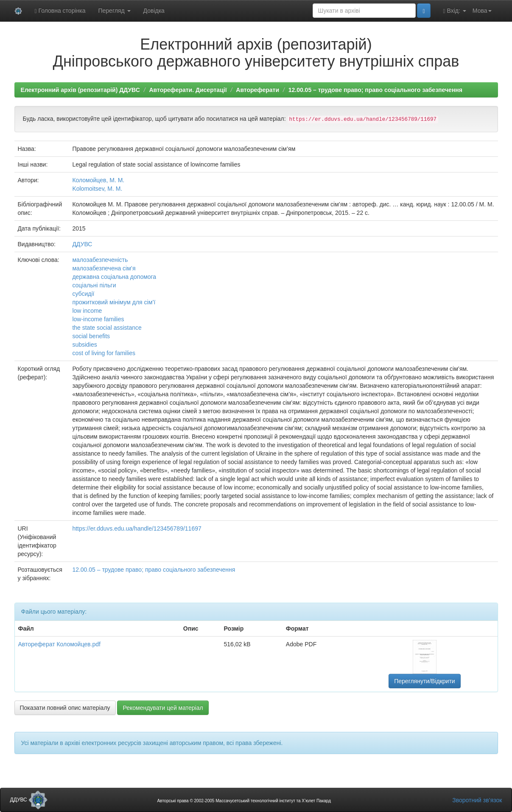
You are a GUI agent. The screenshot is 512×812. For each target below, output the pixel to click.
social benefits (91, 336)
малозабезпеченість (100, 260)
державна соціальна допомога (114, 277)
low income (87, 311)
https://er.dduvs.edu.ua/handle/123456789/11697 (137, 528)
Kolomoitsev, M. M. (97, 189)
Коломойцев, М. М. (98, 180)
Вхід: (455, 11)
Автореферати (257, 90)
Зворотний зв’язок (477, 800)
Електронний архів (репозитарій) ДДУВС (80, 90)
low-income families (98, 319)
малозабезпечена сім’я (104, 268)
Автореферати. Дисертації (188, 90)
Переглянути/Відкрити (424, 681)
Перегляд (114, 11)
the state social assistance (107, 328)
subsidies (84, 345)
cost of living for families (104, 353)
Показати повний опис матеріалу (65, 708)
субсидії (83, 294)
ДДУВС (82, 244)
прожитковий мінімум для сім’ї (114, 302)
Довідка (154, 11)
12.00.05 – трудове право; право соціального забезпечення (375, 90)
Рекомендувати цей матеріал (163, 708)
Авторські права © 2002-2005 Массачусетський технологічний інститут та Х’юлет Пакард (244, 801)
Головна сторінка (60, 11)
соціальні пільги (94, 285)
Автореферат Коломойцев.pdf (59, 644)
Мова (482, 11)
